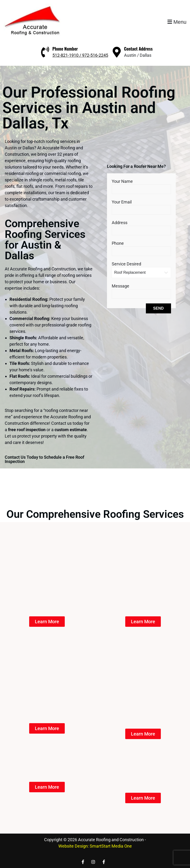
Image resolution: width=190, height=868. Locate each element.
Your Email (141, 206)
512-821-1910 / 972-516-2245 (80, 55)
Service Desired (141, 268)
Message (141, 290)
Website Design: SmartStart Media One (95, 846)
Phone (141, 247)
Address (141, 226)
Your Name (141, 185)
